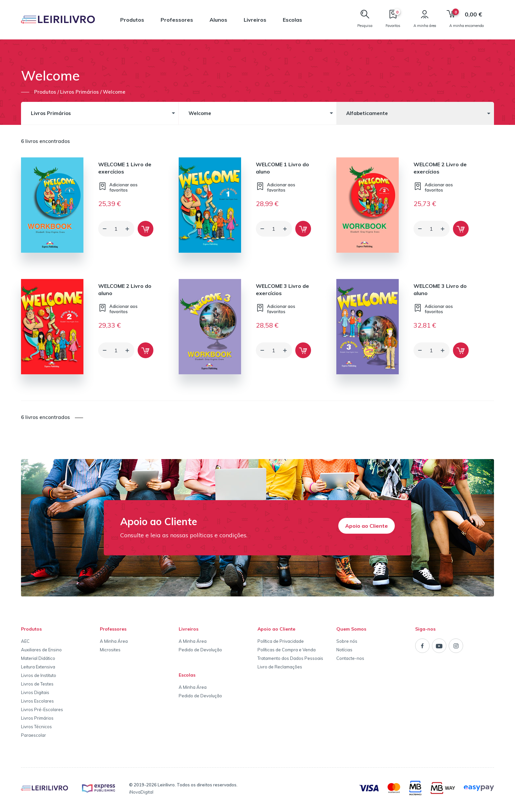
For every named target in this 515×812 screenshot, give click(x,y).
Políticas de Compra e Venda (287, 650)
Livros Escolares (37, 701)
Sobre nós (347, 641)
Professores (177, 20)
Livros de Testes (37, 684)
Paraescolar (34, 735)
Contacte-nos (350, 658)
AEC (25, 641)
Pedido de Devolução (200, 650)
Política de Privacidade (281, 641)
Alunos (218, 20)
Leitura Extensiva (38, 667)
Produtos (132, 20)
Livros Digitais (35, 692)
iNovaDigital (141, 792)
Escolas (292, 20)
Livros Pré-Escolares (42, 709)
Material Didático (38, 658)
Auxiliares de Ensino (41, 650)
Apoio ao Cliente (367, 526)
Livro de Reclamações (280, 667)
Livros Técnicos (36, 727)
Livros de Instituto (39, 675)
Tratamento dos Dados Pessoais (290, 658)
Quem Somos (351, 629)
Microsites (110, 650)
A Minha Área (114, 641)
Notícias (344, 650)
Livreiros (255, 20)
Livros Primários (37, 718)
